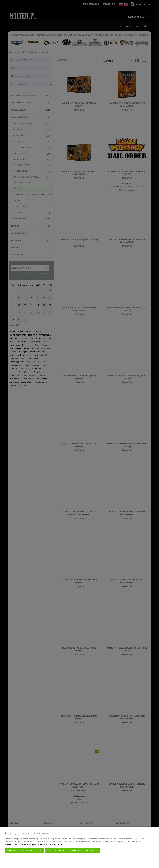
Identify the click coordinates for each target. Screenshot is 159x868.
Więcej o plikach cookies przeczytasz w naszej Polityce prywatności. (35, 844)
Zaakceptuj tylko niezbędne (25, 850)
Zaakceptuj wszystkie (85, 850)
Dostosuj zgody (57, 850)
